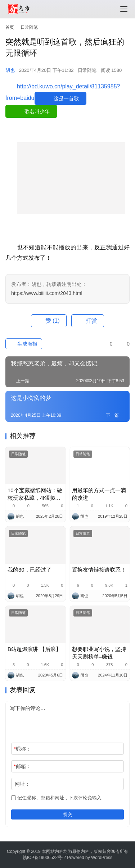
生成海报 (24, 344)
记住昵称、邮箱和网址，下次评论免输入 (56, 798)
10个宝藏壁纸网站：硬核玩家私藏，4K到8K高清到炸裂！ (35, 494)
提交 (68, 814)
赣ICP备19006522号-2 (44, 858)
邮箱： (22, 766)
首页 (10, 27)
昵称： (22, 749)
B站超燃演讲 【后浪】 (34, 649)
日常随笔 (87, 70)
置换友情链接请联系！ (99, 570)
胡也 (10, 70)
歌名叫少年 (37, 111)
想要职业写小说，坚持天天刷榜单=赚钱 (99, 653)
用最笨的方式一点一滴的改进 (99, 494)
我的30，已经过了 (30, 570)
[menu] (124, 9)
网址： (22, 784)
